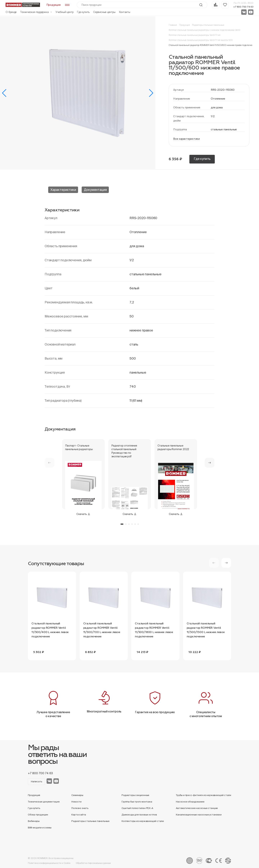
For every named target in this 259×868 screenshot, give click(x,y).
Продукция (185, 25)
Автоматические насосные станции (197, 808)
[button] (4, 93)
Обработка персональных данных (93, 863)
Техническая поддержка (36, 12)
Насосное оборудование (190, 802)
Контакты (125, 12)
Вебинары (34, 821)
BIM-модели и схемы (40, 828)
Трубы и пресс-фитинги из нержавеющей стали (204, 795)
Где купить (83, 12)
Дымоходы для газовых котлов (139, 815)
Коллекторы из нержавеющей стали (143, 821)
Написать (37, 781)
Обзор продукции (38, 815)
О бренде (11, 12)
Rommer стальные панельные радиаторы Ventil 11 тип (195, 35)
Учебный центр (64, 12)
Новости (76, 802)
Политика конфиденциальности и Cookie (49, 863)
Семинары (77, 795)
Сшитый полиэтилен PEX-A (137, 808)
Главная (173, 25)
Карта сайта (79, 815)
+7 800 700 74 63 (243, 7)
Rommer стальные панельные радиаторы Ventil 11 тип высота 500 (201, 40)
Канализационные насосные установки (199, 815)
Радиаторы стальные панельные (208, 25)
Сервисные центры (104, 12)
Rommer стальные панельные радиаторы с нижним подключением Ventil (204, 30)
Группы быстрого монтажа (137, 802)
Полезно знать (80, 808)
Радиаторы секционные (135, 795)
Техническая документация (44, 802)
